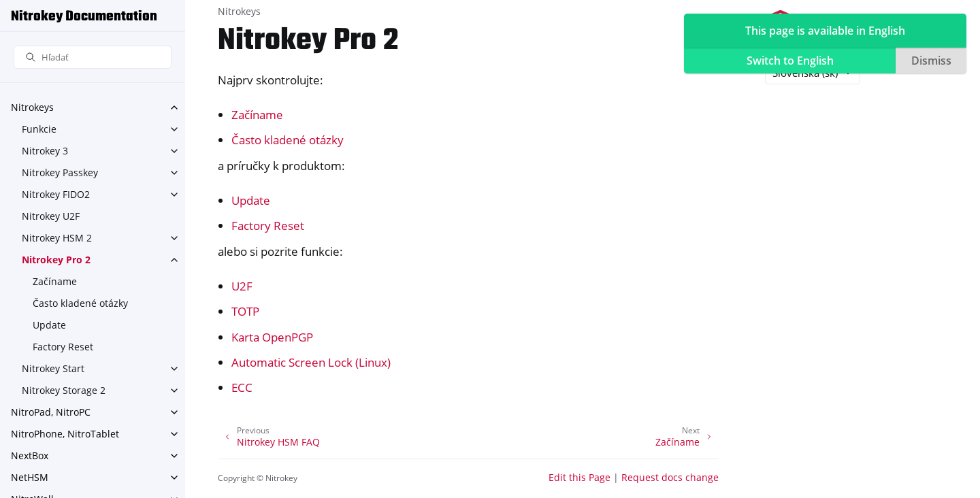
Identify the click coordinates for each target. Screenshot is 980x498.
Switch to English (790, 61)
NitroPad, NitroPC (51, 412)
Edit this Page (579, 477)
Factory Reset (63, 347)
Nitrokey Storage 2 (64, 390)
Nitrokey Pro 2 (56, 260)
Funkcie (39, 129)
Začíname (55, 281)
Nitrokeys (32, 107)
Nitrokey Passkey (60, 172)
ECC (242, 387)
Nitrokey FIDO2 (56, 194)
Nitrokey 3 (45, 151)
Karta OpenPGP (272, 337)
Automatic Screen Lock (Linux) (311, 362)
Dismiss (931, 61)
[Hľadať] (93, 57)
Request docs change (670, 477)
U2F (242, 286)
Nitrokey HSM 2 (57, 238)
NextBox (30, 455)
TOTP (245, 311)
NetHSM (30, 477)
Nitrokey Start (53, 368)
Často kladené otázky (80, 303)
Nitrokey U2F (51, 216)
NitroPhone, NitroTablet (65, 434)
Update (49, 325)
